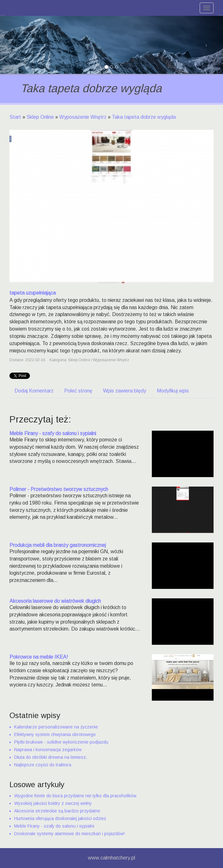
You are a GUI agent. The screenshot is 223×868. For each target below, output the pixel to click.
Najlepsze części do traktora (43, 765)
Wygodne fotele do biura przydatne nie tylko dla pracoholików (75, 796)
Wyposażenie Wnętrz (83, 117)
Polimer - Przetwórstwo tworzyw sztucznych (59, 489)
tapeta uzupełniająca (33, 293)
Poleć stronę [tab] (78, 391)
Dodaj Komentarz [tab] (34, 391)
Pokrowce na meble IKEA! (39, 657)
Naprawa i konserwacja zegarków (48, 750)
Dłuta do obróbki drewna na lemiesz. (51, 757)
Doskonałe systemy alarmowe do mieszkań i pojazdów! (69, 834)
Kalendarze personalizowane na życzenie (56, 727)
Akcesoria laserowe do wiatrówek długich (55, 601)
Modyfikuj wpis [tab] (173, 391)
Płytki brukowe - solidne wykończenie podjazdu (61, 742)
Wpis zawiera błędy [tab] (125, 391)
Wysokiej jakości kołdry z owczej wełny (53, 803)
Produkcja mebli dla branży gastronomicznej (58, 545)
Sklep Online (40, 117)
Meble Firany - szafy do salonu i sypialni (53, 433)
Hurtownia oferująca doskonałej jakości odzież (60, 818)
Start (15, 117)
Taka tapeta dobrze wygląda (144, 117)
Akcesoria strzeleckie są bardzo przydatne (57, 811)
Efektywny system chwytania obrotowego (55, 734)
